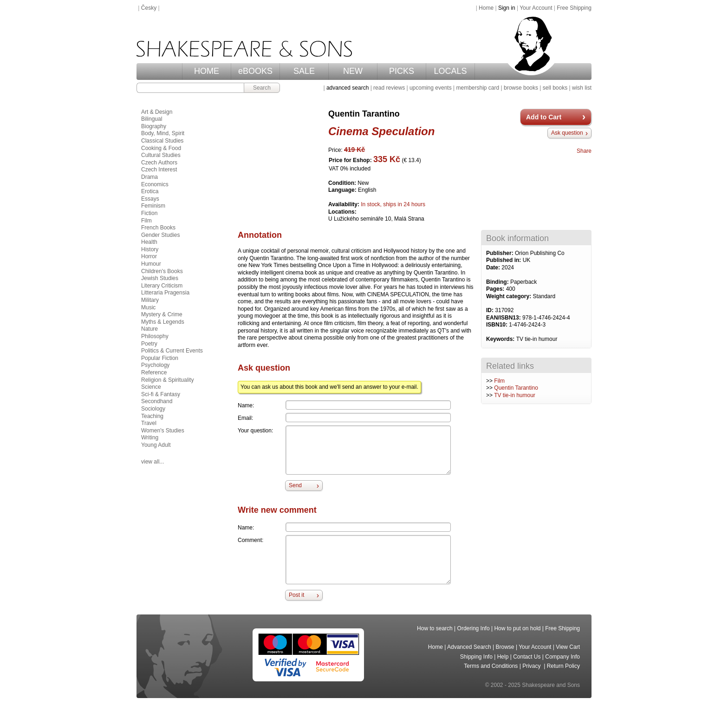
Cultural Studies (161, 155)
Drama (149, 177)
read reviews (389, 88)
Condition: (343, 183)
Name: (246, 405)
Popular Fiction (160, 358)
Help (503, 657)
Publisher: (500, 253)
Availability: (344, 204)
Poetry (149, 344)
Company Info (562, 657)
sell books (555, 88)
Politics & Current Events (172, 351)
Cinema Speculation (381, 131)
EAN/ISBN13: (504, 318)
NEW (353, 71)
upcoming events (431, 88)
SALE (304, 71)
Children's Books (162, 271)
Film (499, 381)
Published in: (504, 260)
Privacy (532, 666)
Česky (149, 8)
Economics (155, 184)
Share (584, 151)
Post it (296, 595)
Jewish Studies (160, 278)
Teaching (152, 416)
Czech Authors (159, 163)
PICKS (402, 71)
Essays (150, 199)
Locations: (342, 212)
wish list (582, 88)
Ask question (567, 133)
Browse (505, 647)
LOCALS (450, 71)
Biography (154, 126)
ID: (491, 310)
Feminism (153, 206)
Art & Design (157, 112)
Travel (149, 423)
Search (262, 88)
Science (151, 387)
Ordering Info (474, 628)
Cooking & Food (161, 148)
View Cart (568, 647)
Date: (494, 268)
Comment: (250, 540)
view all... (153, 462)
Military (150, 300)
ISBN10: (497, 325)
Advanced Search (469, 647)
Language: (343, 190)
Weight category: (509, 296)
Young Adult (156, 445)
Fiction (149, 213)
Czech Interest (159, 170)
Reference (154, 372)
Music (148, 307)
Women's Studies (163, 431)
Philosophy (155, 336)
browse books (521, 88)
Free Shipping (574, 8)
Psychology (155, 365)
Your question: (255, 431)
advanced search (348, 88)
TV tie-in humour (515, 395)
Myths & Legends (163, 322)
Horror (149, 256)
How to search (435, 628)
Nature (149, 329)
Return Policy (563, 666)
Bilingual (152, 119)
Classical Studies (162, 141)
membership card (478, 88)
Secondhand (157, 401)
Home (486, 8)
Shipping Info (476, 657)
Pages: (496, 289)
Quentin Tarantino (516, 388)
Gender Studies (160, 235)
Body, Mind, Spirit (163, 133)
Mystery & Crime (162, 314)
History (150, 249)
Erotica (150, 191)
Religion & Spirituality (167, 380)
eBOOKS (255, 71)
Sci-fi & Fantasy (161, 394)
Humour (151, 264)
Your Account (536, 8)
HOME (207, 71)
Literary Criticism (162, 286)
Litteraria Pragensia (165, 293)
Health (149, 242)
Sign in (507, 8)
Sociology (153, 409)
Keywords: (501, 339)
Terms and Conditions (491, 666)
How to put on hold (517, 628)
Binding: (498, 282)
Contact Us (527, 657)
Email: (245, 418)
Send (295, 485)
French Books (158, 228)
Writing (150, 438)
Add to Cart (544, 117)
